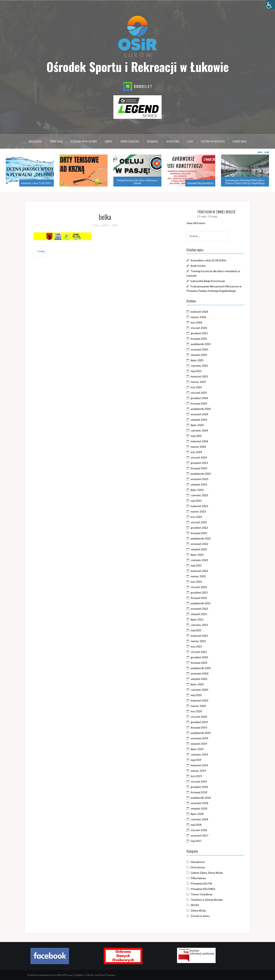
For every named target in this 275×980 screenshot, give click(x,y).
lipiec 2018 (197, 814)
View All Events (196, 223)
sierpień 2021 (199, 614)
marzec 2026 (198, 317)
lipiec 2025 (197, 360)
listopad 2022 (199, 533)
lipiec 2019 (197, 749)
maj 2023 (196, 501)
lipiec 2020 (197, 684)
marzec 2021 (198, 641)
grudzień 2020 (199, 657)
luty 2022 (196, 582)
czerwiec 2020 (199, 690)
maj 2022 (196, 565)
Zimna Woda (198, 910)
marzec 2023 (198, 511)
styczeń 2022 (199, 587)
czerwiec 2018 (199, 819)
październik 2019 (201, 733)
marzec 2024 (198, 447)
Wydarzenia (173, 141)
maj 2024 (196, 436)
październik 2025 (201, 344)
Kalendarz (153, 141)
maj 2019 (196, 760)
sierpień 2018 (199, 808)
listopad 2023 (199, 468)
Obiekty (109, 141)
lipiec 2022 (197, 555)
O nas (190, 141)
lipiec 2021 (197, 619)
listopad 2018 (199, 792)
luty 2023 (196, 517)
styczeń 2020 (199, 717)
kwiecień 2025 (199, 376)
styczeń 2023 (199, 522)
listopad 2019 (199, 727)
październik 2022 (201, 538)
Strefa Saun (56, 141)
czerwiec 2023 (199, 495)
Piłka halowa (198, 878)
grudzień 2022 (199, 528)
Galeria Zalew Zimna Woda (207, 873)
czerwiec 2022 (199, 560)
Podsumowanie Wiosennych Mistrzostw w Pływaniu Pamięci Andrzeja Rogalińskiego (245, 181)
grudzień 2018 (199, 787)
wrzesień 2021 (200, 609)
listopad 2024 (199, 403)
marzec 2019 (198, 771)
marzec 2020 (198, 706)
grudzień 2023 (199, 463)
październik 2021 (201, 603)
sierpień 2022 (199, 549)
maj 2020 (196, 695)
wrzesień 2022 (200, 544)
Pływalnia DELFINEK (203, 889)
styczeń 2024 (199, 457)
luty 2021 (196, 646)
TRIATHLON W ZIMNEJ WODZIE (216, 212)
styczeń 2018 (199, 830)
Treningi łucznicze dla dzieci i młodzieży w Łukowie (137, 181)
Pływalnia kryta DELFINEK (84, 141)
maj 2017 (196, 841)
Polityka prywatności (213, 141)
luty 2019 (196, 776)
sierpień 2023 (199, 484)
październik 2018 (201, 798)
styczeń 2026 (199, 328)
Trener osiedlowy (130, 141)
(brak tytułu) (198, 266)
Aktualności (35, 141)
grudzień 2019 (199, 722)
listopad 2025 (199, 339)
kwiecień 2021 (199, 636)
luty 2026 (196, 322)
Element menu (240, 141)
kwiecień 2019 (199, 765)
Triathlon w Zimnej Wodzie (207, 900)
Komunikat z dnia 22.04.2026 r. (37, 183)
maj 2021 (196, 630)
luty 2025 (196, 387)
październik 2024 (201, 409)
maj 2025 (196, 371)
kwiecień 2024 (199, 441)
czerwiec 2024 (199, 430)
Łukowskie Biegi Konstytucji (200, 183)
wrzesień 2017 (200, 835)
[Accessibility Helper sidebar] (270, 5)
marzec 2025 (198, 382)
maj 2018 (196, 825)
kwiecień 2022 (199, 571)
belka (42, 251)
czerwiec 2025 (199, 366)
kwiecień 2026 (199, 312)
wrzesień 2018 (200, 803)
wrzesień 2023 (200, 479)
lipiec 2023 (197, 490)
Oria (88, 975)
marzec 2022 (198, 576)
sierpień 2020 (199, 679)
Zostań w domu (200, 916)
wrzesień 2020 (200, 673)
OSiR (114, 225)
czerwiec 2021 (199, 625)
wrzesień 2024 (200, 414)
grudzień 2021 (199, 592)
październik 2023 (201, 474)
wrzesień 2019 (200, 738)
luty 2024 (196, 452)
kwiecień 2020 (199, 700)
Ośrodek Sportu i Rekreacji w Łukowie (138, 67)
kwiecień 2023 (199, 506)
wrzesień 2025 (200, 349)
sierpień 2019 (199, 744)
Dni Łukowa (198, 867)
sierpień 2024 (199, 420)
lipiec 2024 (197, 425)
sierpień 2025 (199, 355)
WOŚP (195, 905)
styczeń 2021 (199, 652)
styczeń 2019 (199, 781)
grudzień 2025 (199, 333)
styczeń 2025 (199, 393)
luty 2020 (196, 711)
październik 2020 (201, 668)
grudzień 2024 (199, 398)
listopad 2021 (199, 598)
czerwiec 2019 (199, 754)
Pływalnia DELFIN (201, 883)
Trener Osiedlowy (202, 894)
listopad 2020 (199, 663)
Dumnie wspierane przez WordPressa (50, 975)
